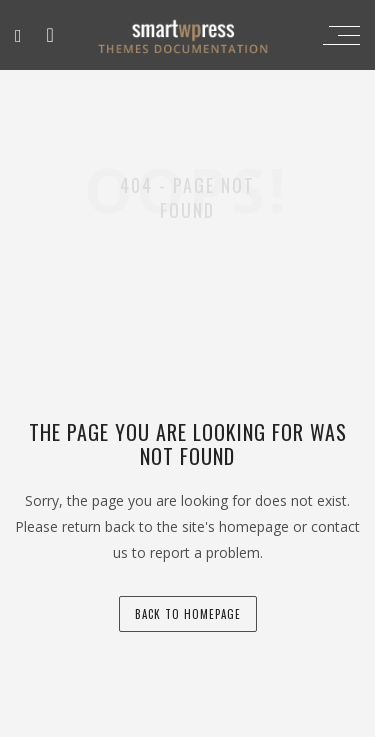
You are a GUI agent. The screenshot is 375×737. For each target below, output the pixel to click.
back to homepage (188, 614)
